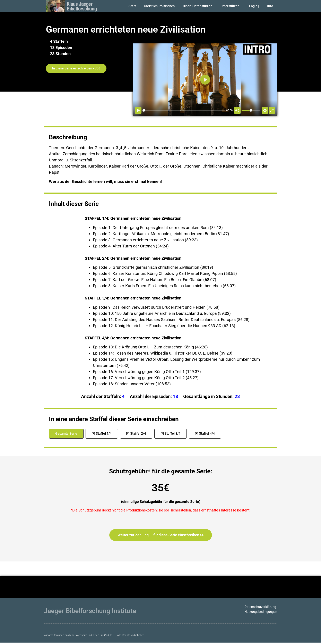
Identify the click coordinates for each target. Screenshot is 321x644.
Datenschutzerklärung (260, 607)
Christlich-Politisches (159, 6)
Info (270, 6)
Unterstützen (230, 6)
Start (132, 6)
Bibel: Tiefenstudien (198, 6)
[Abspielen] (138, 110)
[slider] (184, 110)
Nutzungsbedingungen (261, 612)
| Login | (253, 6)
